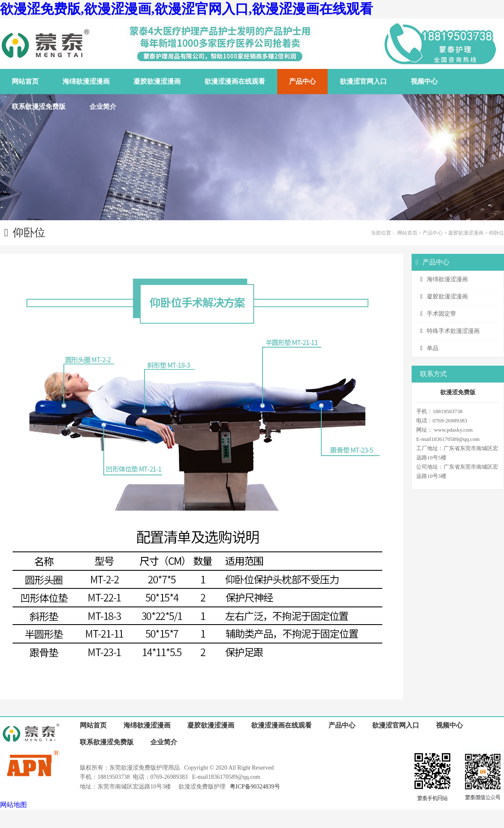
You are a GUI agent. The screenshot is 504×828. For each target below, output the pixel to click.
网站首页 (407, 233)
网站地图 (13, 805)
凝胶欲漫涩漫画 (466, 233)
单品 (433, 348)
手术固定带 (441, 314)
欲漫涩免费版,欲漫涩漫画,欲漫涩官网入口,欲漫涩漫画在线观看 (186, 9)
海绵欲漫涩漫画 (447, 279)
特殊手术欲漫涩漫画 (453, 331)
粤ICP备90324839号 (255, 787)
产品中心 (433, 233)
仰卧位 (496, 233)
